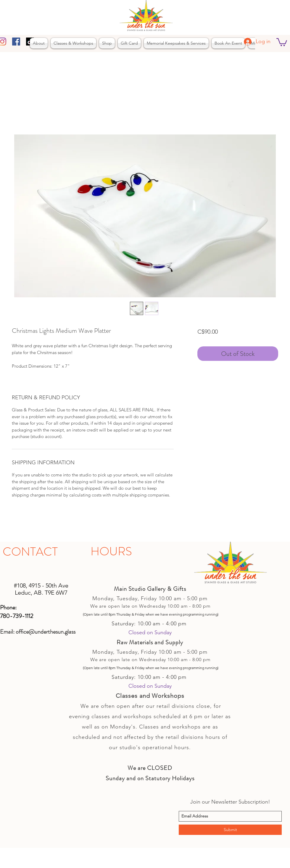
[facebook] (16, 42)
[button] (282, 42)
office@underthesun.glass (46, 632)
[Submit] (230, 830)
